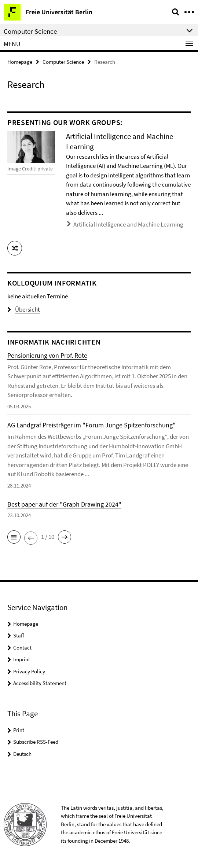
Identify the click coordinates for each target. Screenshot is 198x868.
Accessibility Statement (40, 683)
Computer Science (63, 62)
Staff (19, 635)
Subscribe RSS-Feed (36, 742)
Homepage (20, 62)
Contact (22, 648)
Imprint (22, 659)
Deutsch (22, 754)
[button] (15, 248)
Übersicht (24, 309)
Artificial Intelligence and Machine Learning (128, 224)
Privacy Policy (29, 671)
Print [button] (19, 730)
